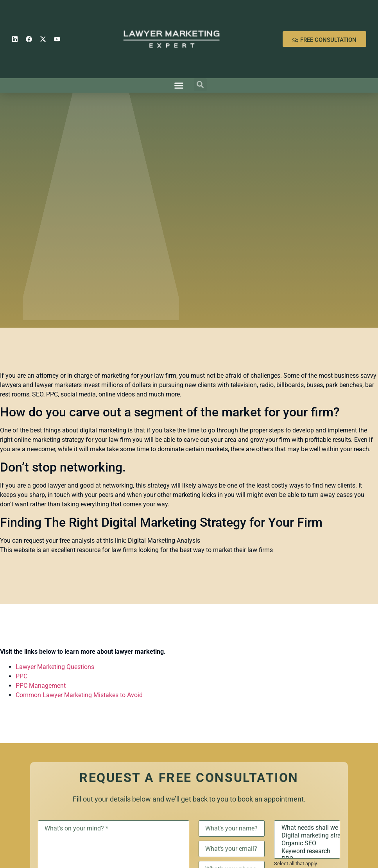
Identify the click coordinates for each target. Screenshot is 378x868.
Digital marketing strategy (307, 836)
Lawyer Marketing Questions (55, 667)
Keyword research (307, 851)
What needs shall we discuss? (307, 828)
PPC (21, 676)
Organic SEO (307, 843)
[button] (179, 86)
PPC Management (41, 686)
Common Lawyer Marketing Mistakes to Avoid (79, 695)
